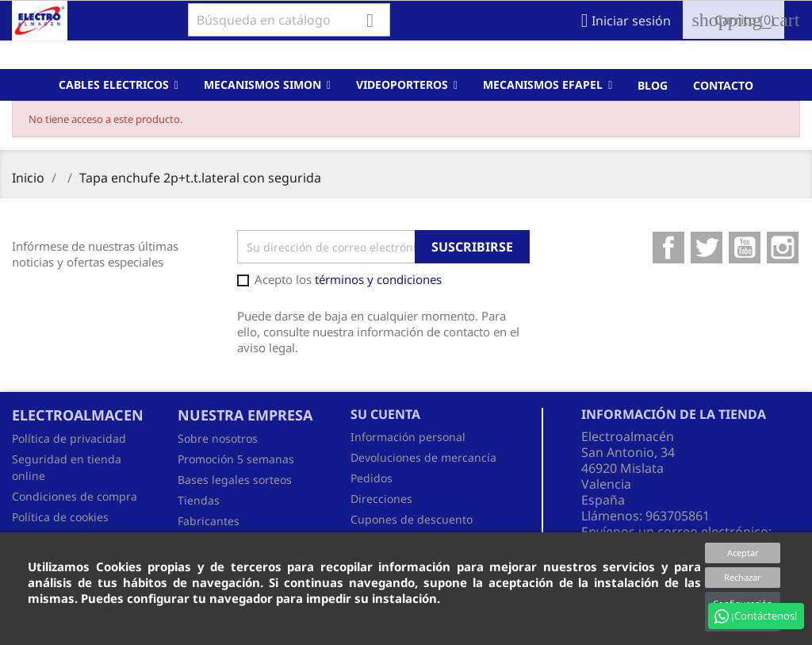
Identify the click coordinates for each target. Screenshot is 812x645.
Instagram (783, 248)
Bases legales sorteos (235, 480)
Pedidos (372, 478)
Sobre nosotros (218, 438)
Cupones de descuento (412, 519)
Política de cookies (60, 517)
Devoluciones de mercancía (423, 457)
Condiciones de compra (75, 496)
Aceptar (743, 553)
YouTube (745, 248)
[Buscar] (289, 20)
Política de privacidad (69, 438)
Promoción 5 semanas (236, 459)
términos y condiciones (378, 279)
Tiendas (199, 500)
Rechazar (743, 577)
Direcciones (381, 499)
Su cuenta (385, 414)
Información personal (408, 437)
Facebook (668, 248)
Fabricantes (209, 521)
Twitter (707, 248)
